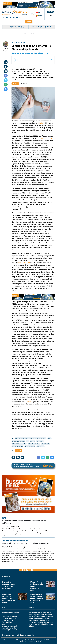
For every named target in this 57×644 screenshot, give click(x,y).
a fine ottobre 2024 (45, 138)
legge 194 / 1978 (40, 447)
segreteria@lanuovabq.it (10, 628)
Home (25, 34)
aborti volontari (45, 444)
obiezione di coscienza (17, 447)
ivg (27, 441)
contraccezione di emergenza (19, 444)
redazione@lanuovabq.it (10, 626)
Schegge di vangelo (15, 26)
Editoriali (32, 34)
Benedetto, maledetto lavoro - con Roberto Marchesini (9, 585)
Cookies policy (16, 635)
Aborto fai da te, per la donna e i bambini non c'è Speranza (26, 543)
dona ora (50, 12)
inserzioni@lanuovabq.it (10, 630)
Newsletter (50, 16)
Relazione (41, 123)
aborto (50, 439)
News (39, 13)
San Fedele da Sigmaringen (42, 26)
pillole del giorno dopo (34, 444)
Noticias (40, 16)
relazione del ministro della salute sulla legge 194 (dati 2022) (31, 439)
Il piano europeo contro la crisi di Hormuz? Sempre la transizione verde (36, 598)
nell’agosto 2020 (24, 263)
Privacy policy (6, 635)
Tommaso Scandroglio (19, 547)
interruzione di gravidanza (18, 441)
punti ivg (32, 441)
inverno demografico (30, 447)
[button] (28, 22)
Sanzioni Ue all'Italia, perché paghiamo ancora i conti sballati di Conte (9, 598)
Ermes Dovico (6, 50)
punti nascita (40, 441)
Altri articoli (28, 570)
